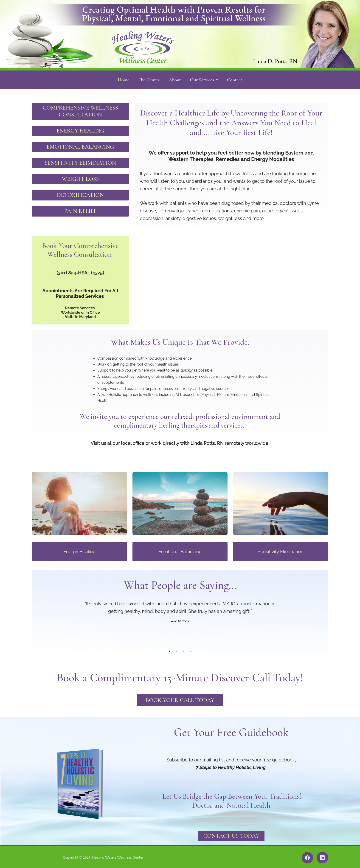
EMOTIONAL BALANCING (80, 146)
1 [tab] (170, 649)
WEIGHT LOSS (80, 177)
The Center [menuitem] (149, 80)
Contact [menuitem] (235, 80)
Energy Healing (79, 550)
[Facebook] (307, 857)
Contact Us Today (231, 835)
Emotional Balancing (180, 550)
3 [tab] (183, 649)
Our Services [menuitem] (205, 80)
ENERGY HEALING (80, 130)
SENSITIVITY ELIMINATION (80, 162)
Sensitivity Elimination (281, 550)
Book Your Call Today (180, 698)
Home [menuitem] (124, 80)
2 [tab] (177, 649)
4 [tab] (190, 649)
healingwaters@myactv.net (80, 276)
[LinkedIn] (322, 857)
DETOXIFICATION (80, 193)
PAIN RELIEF (80, 209)
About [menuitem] (175, 80)
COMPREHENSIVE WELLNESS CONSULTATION (80, 111)
